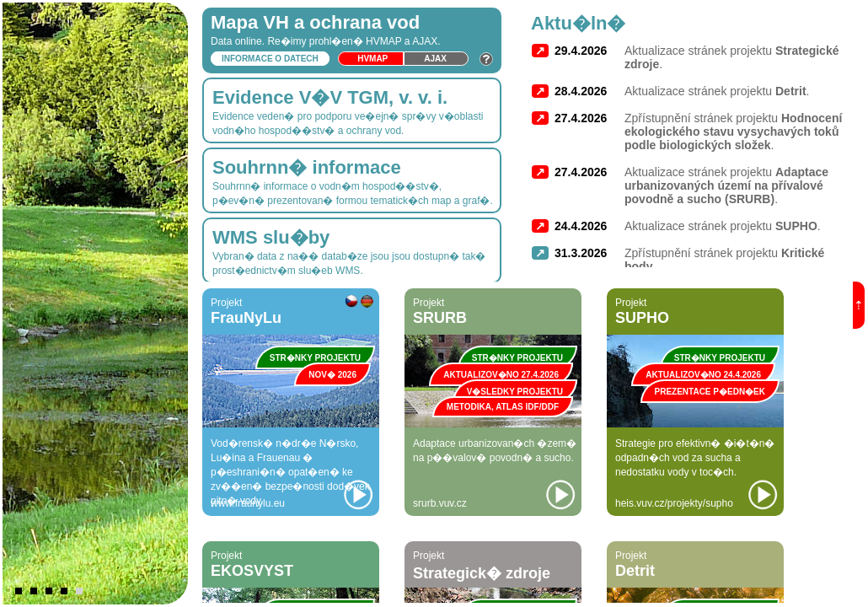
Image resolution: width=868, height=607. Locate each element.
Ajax (435, 59)
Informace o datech (270, 59)
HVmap (372, 59)
